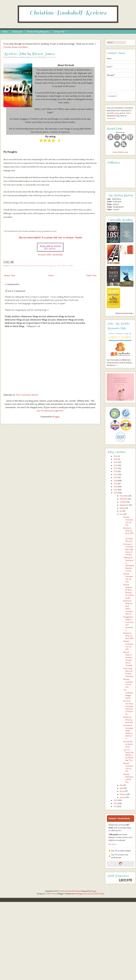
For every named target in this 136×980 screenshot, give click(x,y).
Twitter (128, 113)
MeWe (121, 152)
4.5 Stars (14, 266)
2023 (116, 465)
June (121, 514)
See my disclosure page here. (50, 411)
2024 (116, 462)
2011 (115, 806)
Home (5, 32)
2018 (115, 481)
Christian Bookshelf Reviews (68, 13)
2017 (115, 484)
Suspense (52, 266)
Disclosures (17, 32)
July (121, 511)
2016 (115, 487)
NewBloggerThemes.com (84, 894)
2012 (115, 803)
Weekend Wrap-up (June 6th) (128, 720)
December (124, 496)
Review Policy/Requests (38, 32)
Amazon (42, 255)
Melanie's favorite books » (125, 313)
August (122, 508)
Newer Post (10, 275)
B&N (49, 255)
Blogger (56, 417)
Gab (126, 152)
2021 (115, 471)
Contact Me (59, 32)
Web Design (100, 894)
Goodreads (57, 255)
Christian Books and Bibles (16, 47)
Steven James (43, 266)
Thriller (70, 266)
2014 (115, 493)
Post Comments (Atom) (27, 395)
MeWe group (114, 113)
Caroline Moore (51, 894)
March (122, 791)
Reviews (33, 266)
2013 (115, 800)
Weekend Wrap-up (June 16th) (128, 636)
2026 (116, 456)
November (124, 499)
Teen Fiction (62, 266)
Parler (115, 152)
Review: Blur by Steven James (29, 54)
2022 (116, 468)
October (123, 502)
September (124, 505)
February (123, 794)
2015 (115, 490)
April (121, 788)
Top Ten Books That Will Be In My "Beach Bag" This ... (129, 755)
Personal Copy (24, 266)
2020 (116, 475)
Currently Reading (120, 220)
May (121, 785)
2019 (115, 478)
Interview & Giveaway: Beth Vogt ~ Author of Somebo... (129, 549)
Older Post (91, 275)
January (123, 797)
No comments (51, 57)
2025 (116, 459)
